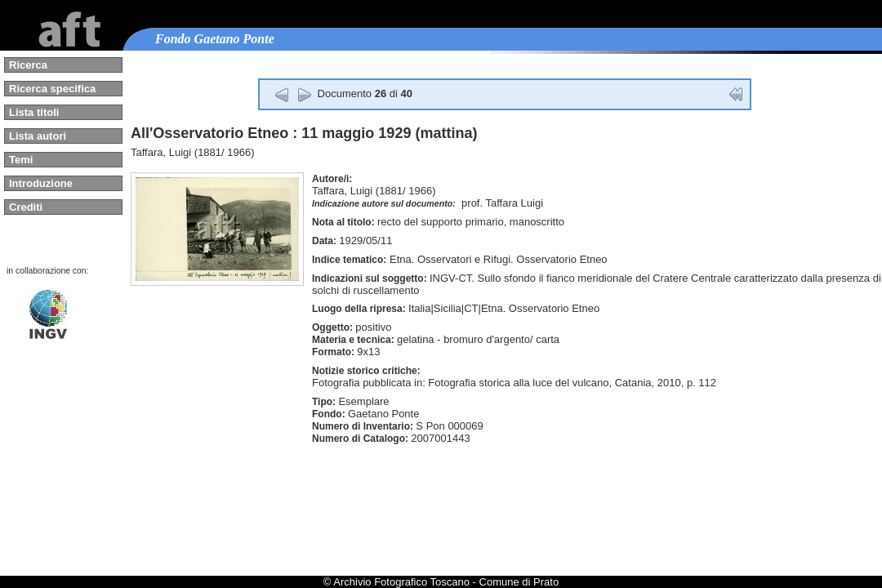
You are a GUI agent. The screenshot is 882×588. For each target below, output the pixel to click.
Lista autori (38, 136)
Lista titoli (34, 112)
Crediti (26, 207)
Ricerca (28, 65)
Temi (21, 160)
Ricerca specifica (52, 89)
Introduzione (41, 183)
